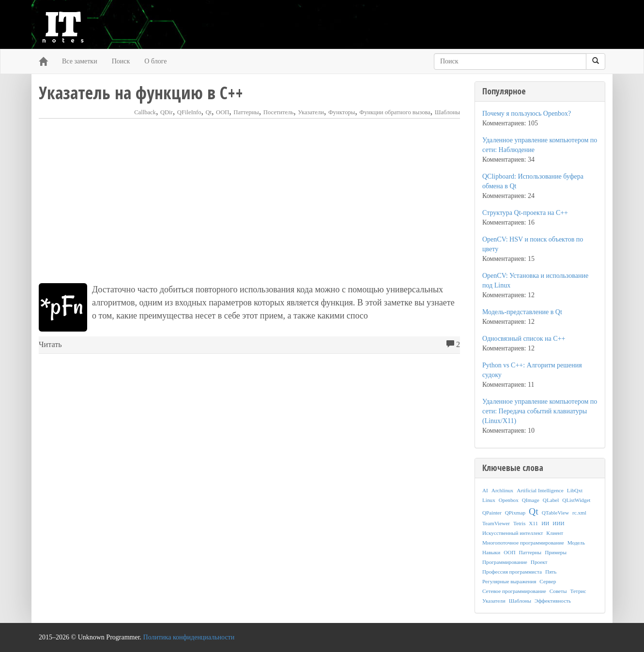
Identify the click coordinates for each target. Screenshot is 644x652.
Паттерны (246, 112)
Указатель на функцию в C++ (141, 93)
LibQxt (575, 490)
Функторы (342, 112)
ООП (222, 112)
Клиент (555, 533)
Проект (539, 562)
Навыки (491, 552)
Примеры (556, 552)
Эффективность (553, 601)
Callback (145, 112)
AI (485, 490)
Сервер (548, 581)
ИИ (545, 523)
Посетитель (278, 112)
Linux (489, 500)
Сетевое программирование (514, 591)
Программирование (505, 562)
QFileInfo (189, 112)
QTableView (555, 513)
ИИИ (558, 523)
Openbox (509, 500)
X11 (533, 523)
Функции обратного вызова (395, 112)
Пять (551, 572)
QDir (167, 112)
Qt (208, 112)
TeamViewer (496, 523)
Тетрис (578, 591)
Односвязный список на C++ (524, 339)
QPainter (492, 513)
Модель (576, 543)
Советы (558, 591)
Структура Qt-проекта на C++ (525, 213)
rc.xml (579, 513)
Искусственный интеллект (513, 533)
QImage (531, 500)
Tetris (519, 523)
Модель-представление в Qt (522, 312)
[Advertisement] (249, 201)
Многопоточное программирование (523, 543)
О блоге (155, 61)
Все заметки (80, 61)
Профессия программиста (512, 572)
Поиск (121, 61)
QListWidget (576, 500)
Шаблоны (447, 112)
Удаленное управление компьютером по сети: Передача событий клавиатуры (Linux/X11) (540, 411)
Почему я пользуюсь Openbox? (527, 114)
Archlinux (502, 490)
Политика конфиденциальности (189, 637)
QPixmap (515, 513)
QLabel (551, 500)
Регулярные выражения (509, 581)
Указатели (311, 112)
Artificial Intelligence (540, 490)
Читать (50, 345)
